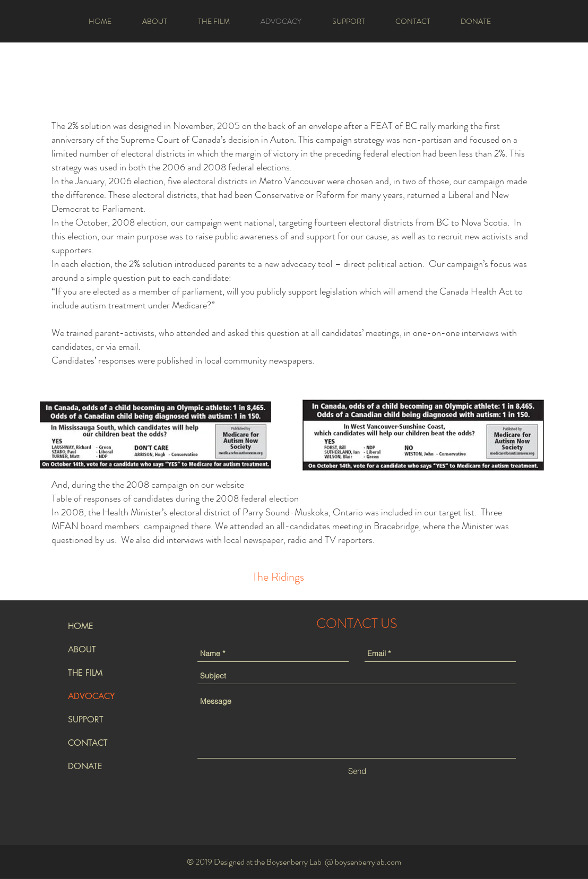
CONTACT (88, 743)
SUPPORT (86, 719)
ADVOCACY (91, 696)
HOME (81, 626)
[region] (278, 576)
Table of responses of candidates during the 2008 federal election (175, 498)
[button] (155, 21)
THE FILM (85, 673)
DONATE (85, 766)
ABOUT (82, 649)
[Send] (357, 771)
